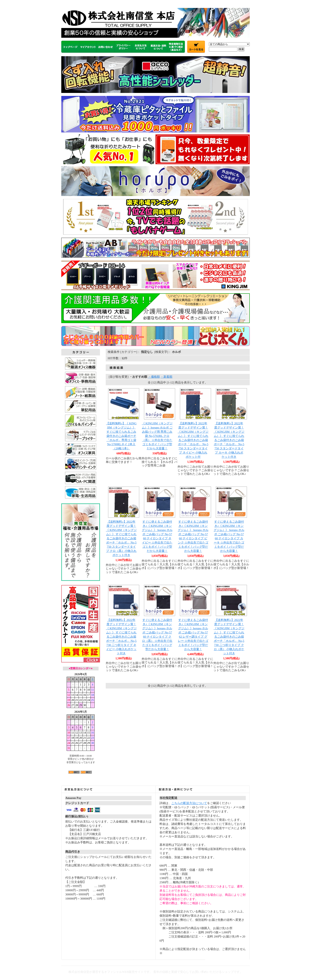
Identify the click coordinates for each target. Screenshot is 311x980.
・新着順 (166, 377)
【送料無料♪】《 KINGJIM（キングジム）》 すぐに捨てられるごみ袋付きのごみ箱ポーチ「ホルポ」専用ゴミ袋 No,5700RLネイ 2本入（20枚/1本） (121, 436)
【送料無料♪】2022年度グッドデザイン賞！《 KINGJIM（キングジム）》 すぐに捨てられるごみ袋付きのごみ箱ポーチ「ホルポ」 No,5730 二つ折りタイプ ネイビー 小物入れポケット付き (121, 637)
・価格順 (154, 377)
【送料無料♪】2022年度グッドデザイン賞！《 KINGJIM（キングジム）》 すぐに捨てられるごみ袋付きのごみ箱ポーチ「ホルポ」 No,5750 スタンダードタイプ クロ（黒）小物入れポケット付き (121, 538)
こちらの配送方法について (189, 803)
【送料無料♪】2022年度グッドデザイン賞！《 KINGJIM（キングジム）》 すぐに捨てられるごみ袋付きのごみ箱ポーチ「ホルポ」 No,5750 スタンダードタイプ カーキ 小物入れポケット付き (229, 440)
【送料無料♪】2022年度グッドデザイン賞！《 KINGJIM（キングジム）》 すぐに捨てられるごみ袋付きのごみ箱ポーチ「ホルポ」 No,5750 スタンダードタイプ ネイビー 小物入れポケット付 (193, 440)
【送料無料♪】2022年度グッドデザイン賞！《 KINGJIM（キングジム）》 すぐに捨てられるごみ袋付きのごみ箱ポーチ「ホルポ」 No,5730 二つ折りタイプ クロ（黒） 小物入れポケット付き (229, 637)
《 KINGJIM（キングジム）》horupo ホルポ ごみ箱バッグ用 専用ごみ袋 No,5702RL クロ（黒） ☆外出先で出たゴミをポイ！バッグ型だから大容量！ (157, 436)
